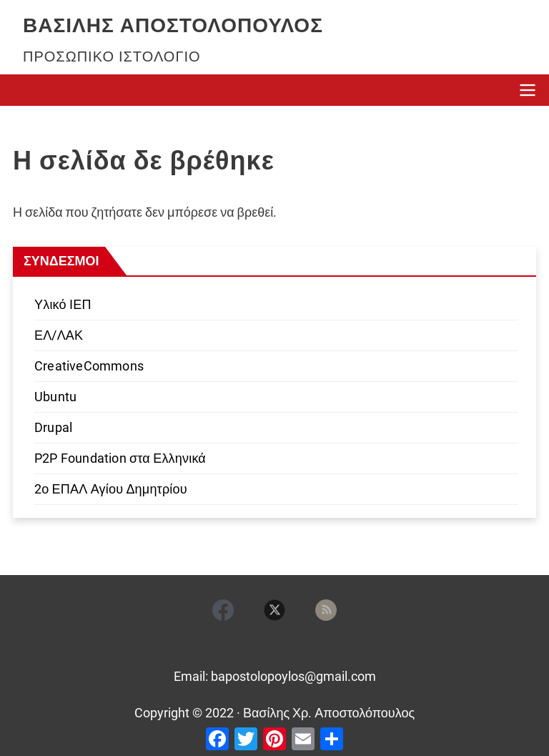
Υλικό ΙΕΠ (63, 304)
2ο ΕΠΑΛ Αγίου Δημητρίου (111, 489)
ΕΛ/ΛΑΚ (59, 335)
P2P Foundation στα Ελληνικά (120, 458)
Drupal (53, 427)
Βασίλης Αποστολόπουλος (173, 25)
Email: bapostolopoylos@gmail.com (275, 676)
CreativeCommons (89, 366)
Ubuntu (55, 397)
